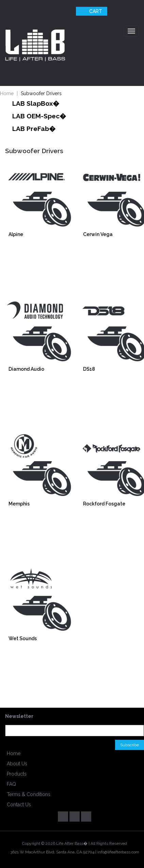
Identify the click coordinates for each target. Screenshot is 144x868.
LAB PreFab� (34, 129)
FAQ (11, 784)
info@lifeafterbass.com (118, 852)
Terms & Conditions (29, 794)
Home (14, 753)
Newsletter (19, 716)
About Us (17, 764)
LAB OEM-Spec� (39, 116)
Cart (91, 11)
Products (17, 774)
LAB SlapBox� (36, 103)
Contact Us (19, 805)
